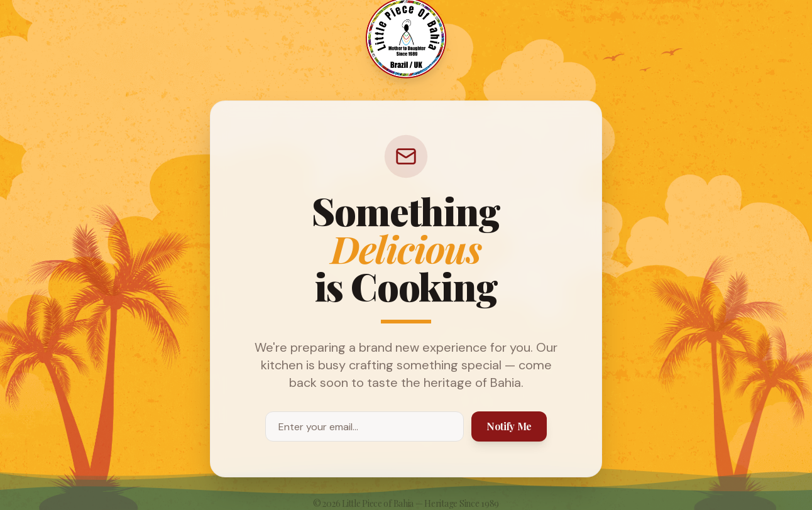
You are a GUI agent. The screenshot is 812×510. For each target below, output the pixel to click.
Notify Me (509, 426)
